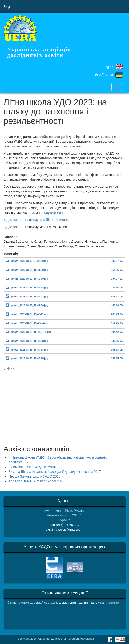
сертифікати (54, 213)
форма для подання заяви (79, 603)
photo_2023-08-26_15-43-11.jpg (30, 314)
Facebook (110, 639)
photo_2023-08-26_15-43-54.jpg (30, 323)
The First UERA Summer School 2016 (36, 481)
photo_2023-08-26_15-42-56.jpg (30, 305)
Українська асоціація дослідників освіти (39, 52)
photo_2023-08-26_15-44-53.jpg (30, 350)
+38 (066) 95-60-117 (64, 525)
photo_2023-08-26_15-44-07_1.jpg (31, 332)
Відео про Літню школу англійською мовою (36, 220)
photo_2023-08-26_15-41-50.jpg (30, 270)
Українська (104, 75)
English (109, 67)
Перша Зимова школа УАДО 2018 (34, 476)
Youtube (120, 639)
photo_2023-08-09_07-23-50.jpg (30, 261)
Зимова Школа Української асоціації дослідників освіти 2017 (55, 472)
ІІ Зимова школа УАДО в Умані (32, 467)
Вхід (7, 7)
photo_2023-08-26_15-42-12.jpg (30, 288)
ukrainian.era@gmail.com (64, 530)
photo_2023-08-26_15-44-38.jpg (30, 341)
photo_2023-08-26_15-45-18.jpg (30, 358)
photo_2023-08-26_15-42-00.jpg (30, 279)
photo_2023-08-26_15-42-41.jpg (30, 297)
